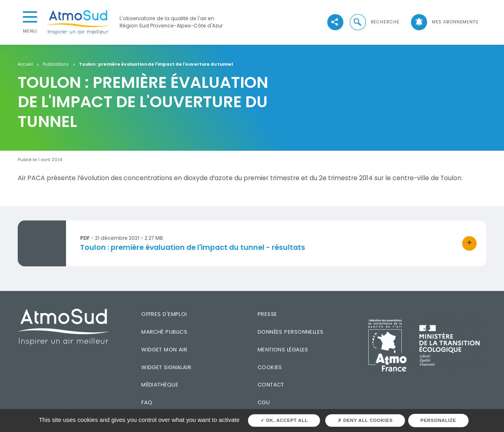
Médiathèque (160, 385)
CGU (264, 402)
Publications (56, 65)
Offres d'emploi (164, 314)
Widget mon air (164, 350)
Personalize (439, 420)
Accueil (25, 65)
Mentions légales (283, 350)
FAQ (147, 402)
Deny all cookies (365, 420)
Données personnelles (291, 332)
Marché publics (164, 332)
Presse (267, 314)
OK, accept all (284, 420)
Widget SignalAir (166, 367)
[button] (374, 22)
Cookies (270, 367)
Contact (271, 385)
